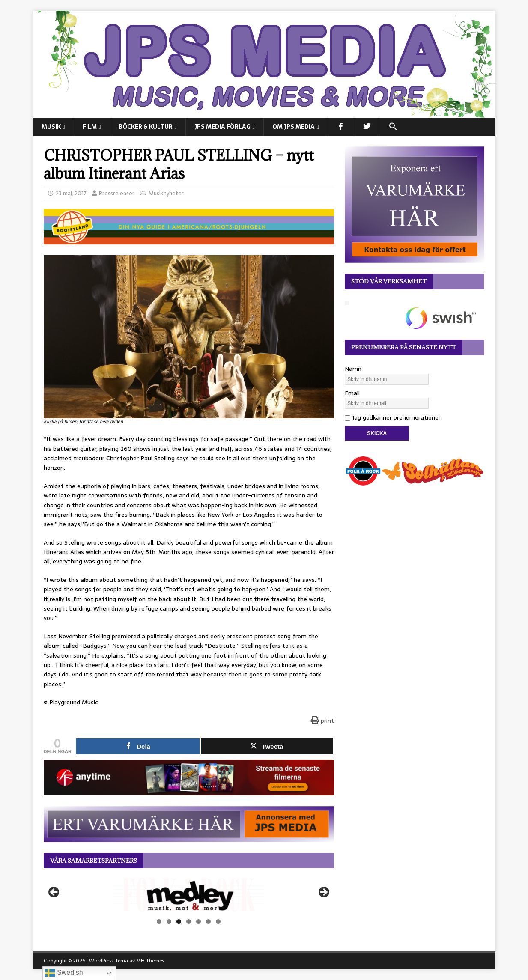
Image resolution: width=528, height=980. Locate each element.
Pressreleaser (117, 193)
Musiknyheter (166, 193)
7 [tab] (218, 922)
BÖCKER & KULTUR (146, 127)
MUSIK (51, 127)
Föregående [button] (54, 893)
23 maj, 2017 (71, 193)
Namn (353, 369)
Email (352, 393)
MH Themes (150, 961)
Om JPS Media (294, 127)
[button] (393, 127)
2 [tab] (169, 922)
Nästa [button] (323, 893)
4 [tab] (189, 922)
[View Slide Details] (189, 895)
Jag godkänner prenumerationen (393, 417)
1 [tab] (159, 922)
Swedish (64, 973)
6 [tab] (208, 922)
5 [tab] (198, 922)
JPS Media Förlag (222, 127)
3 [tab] (179, 922)
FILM (90, 127)
